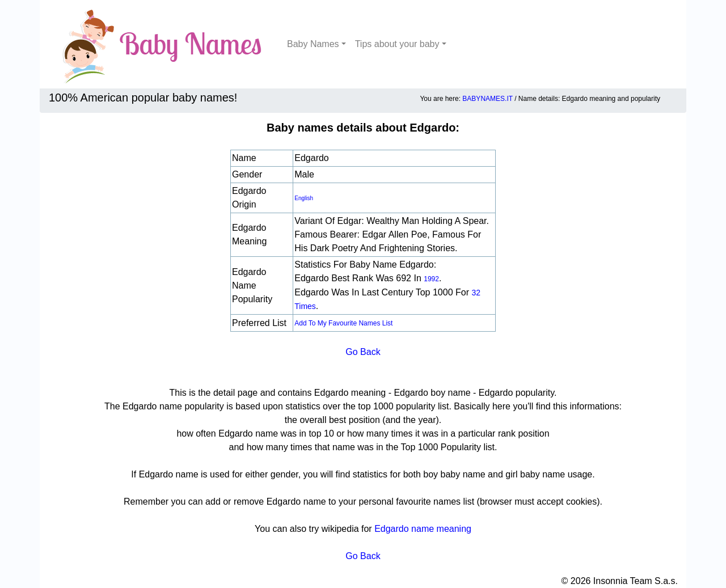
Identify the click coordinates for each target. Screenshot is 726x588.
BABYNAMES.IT (487, 99)
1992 (431, 279)
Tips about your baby (397, 44)
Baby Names (313, 44)
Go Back (363, 352)
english (304, 198)
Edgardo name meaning (423, 529)
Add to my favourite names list (343, 323)
